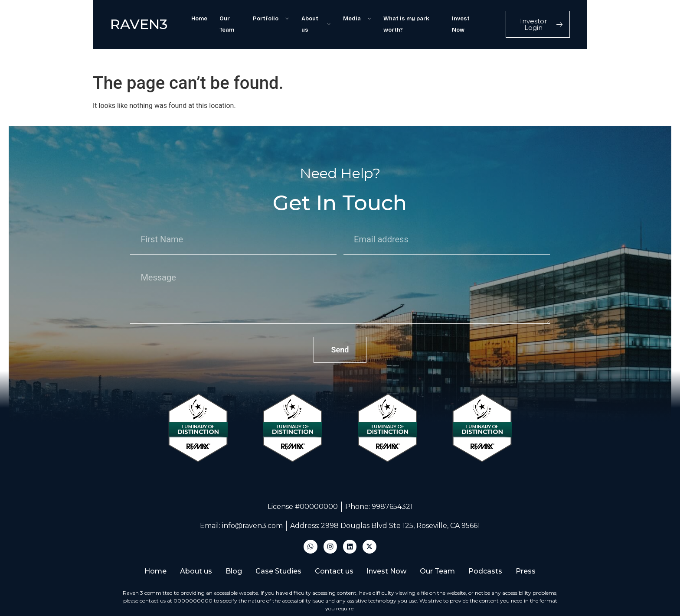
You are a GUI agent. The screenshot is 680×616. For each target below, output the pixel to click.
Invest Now (475, 18)
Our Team (218, 18)
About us (310, 18)
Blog (229, 540)
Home (185, 18)
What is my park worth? (414, 18)
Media (354, 18)
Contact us (334, 540)
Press (535, 540)
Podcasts (492, 540)
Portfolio (262, 18)
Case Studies (276, 540)
